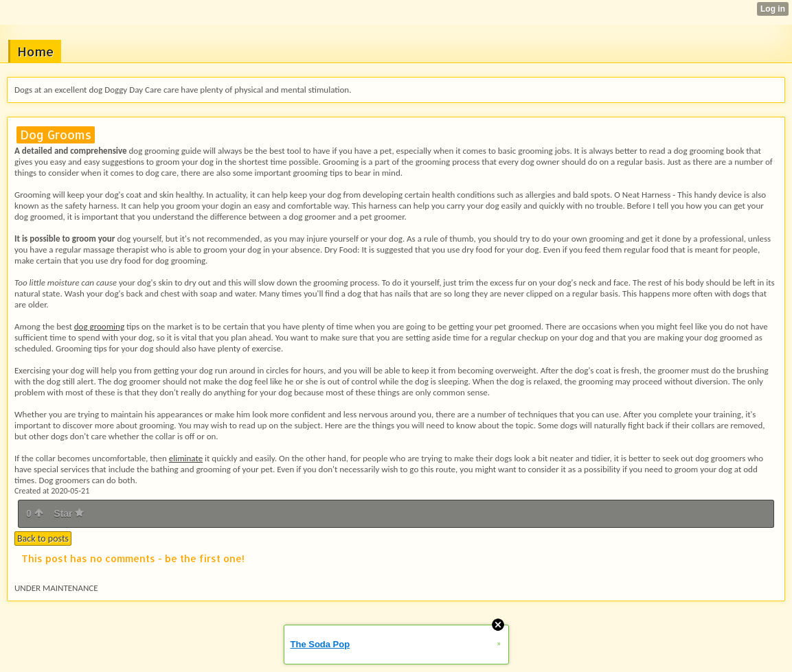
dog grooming (99, 326)
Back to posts (43, 538)
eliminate (186, 458)
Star (69, 513)
